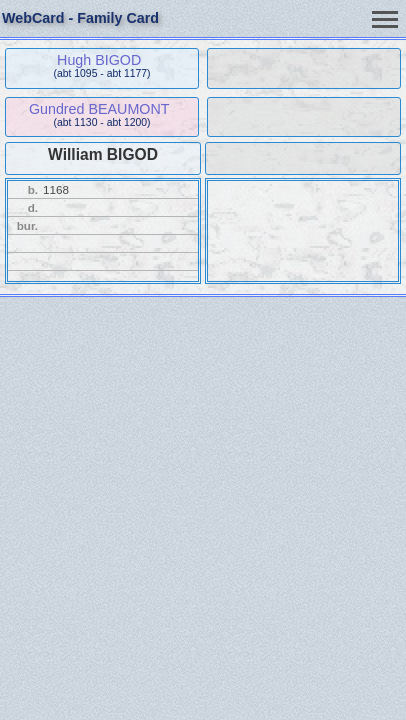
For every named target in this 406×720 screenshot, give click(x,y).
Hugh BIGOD (99, 60)
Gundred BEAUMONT (99, 109)
